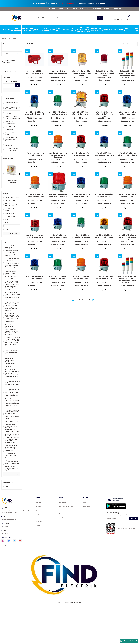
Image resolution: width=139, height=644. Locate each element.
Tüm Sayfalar (15, 233)
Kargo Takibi (39, 522)
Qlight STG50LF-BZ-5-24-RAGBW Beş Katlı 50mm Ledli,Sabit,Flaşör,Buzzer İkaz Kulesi (127, 278)
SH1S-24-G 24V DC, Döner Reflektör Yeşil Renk (35, 154)
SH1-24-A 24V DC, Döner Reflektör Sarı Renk (81, 277)
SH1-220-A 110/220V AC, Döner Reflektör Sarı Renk (104, 236)
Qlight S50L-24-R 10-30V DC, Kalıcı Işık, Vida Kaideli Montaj (104, 73)
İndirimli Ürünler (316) (11, 71)
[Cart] (128, 18)
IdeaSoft (59, 602)
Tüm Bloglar (15, 474)
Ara (18, 85)
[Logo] (17, 18)
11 (89, 300)
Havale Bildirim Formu (42, 518)
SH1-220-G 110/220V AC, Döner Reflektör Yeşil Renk (81, 236)
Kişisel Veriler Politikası (65, 518)
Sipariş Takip (84, 9)
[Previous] (3, 174)
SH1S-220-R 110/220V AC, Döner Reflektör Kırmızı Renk (104, 114)
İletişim (61, 9)
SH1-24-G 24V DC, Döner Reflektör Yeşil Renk (58, 277)
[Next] (20, 174)
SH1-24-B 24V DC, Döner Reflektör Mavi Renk (35, 277)
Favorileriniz (86, 510)
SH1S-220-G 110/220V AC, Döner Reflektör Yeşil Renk (58, 113)
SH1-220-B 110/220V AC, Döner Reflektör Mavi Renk (58, 236)
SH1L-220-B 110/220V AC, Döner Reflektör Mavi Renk (104, 154)
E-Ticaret (65, 602)
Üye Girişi (39, 506)
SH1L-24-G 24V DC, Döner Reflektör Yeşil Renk (104, 195)
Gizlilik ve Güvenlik (64, 510)
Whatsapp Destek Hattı (129, 641)
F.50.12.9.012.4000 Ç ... (12, 180)
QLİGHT (14, 39)
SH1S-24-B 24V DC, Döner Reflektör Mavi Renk (127, 113)
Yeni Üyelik (39, 502)
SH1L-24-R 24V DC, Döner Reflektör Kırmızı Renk (35, 236)
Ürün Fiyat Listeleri (118, 9)
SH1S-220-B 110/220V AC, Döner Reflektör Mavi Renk (35, 113)
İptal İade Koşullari (64, 514)
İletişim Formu (40, 514)
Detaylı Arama (15, 90)
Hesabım (85, 502)
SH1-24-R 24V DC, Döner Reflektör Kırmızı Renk (104, 277)
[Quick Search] (8, 85)
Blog (68, 9)
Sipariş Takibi (86, 506)
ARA (100, 18)
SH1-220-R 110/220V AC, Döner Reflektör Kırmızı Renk (127, 237)
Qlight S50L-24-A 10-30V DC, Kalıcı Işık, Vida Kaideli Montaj (81, 73)
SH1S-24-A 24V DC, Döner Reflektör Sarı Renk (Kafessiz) (58, 155)
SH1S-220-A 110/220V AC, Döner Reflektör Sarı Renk (81, 113)
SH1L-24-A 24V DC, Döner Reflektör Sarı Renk (127, 195)
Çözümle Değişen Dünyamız (100, 9)
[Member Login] (118, 16)
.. (86, 300)
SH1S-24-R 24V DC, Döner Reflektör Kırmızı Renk (81, 154)
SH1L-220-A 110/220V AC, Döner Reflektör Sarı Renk (35, 195)
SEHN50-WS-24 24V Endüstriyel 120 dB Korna (58, 72)
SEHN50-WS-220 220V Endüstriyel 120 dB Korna (35, 72)
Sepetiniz (85, 514)
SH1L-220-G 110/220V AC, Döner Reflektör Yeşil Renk (127, 154)
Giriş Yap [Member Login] (116, 20)
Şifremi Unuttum (40, 510)
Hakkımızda (52, 9)
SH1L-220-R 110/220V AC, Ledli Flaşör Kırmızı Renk (58, 195)
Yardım (75, 9)
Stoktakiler (31, 44)
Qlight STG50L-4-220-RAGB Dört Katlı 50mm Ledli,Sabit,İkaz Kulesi (127, 73)
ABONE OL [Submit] (133, 519)
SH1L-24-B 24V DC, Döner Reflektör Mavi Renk (81, 195)
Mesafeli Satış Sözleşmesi (66, 506)
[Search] (81, 18)
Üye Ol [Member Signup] (121, 20)
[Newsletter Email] (122, 519)
